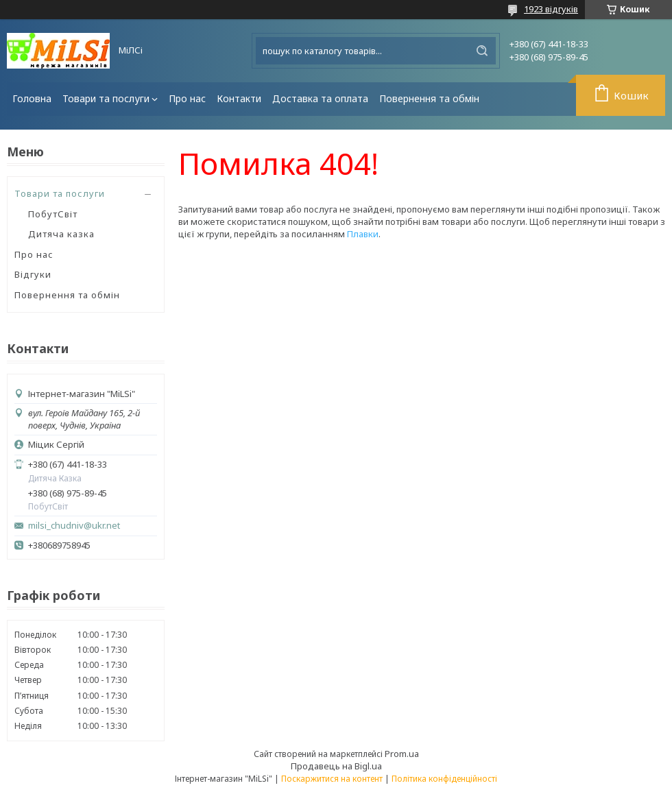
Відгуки (33, 274)
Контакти (239, 98)
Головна (32, 98)
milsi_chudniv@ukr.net (74, 526)
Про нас (187, 98)
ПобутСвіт (53, 214)
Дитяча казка (61, 234)
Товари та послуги (106, 98)
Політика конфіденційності (444, 779)
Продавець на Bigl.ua (336, 766)
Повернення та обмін (429, 98)
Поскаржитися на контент (332, 779)
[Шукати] (482, 51)
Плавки (363, 234)
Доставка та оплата (320, 98)
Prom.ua (402, 754)
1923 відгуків (551, 9)
